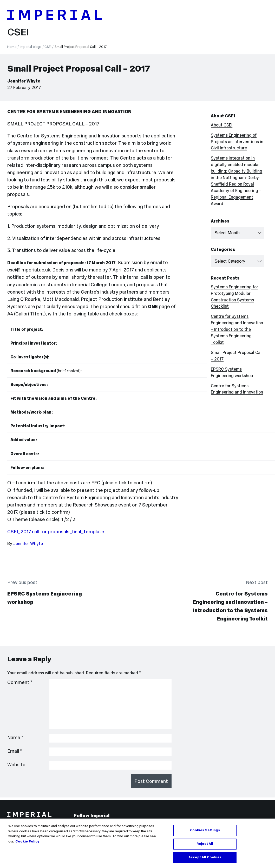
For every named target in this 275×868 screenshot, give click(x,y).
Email (15, 751)
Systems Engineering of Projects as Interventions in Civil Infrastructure (237, 142)
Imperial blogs (31, 47)
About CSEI (222, 125)
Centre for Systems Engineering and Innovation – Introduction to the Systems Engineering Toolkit (237, 329)
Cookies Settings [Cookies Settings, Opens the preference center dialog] (205, 832)
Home (12, 47)
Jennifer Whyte (24, 81)
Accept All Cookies (205, 859)
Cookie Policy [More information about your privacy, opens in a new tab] (27, 844)
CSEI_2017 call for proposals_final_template (56, 532)
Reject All (205, 846)
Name (15, 737)
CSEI (18, 32)
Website (16, 765)
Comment (20, 682)
